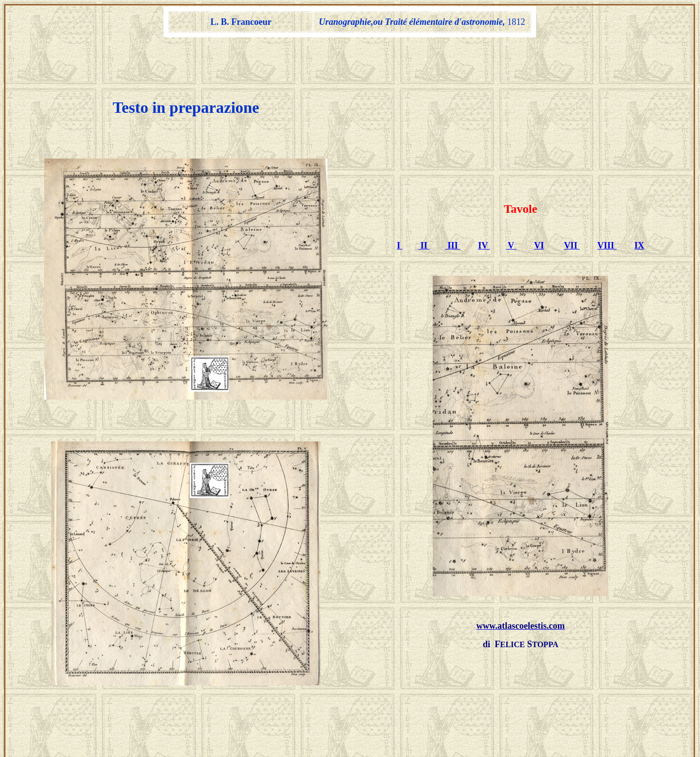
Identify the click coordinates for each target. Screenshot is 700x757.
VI (539, 209)
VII (572, 209)
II (424, 209)
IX (639, 209)
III (453, 209)
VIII (607, 209)
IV (484, 209)
